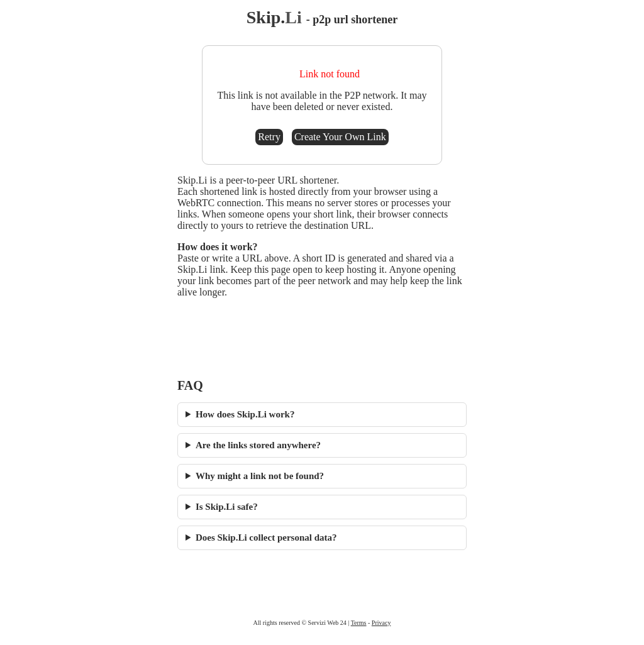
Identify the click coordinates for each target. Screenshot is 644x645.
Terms (359, 623)
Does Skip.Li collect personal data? (266, 537)
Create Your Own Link (340, 137)
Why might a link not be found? (260, 476)
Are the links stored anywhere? (258, 445)
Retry (269, 137)
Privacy (381, 623)
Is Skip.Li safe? (227, 507)
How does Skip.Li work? (245, 414)
